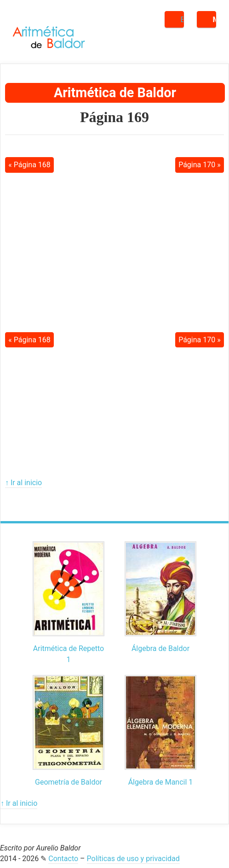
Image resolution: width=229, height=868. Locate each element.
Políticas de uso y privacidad (133, 859)
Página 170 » (200, 165)
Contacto (63, 859)
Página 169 (114, 117)
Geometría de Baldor (69, 782)
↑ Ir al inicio (23, 483)
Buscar (182, 20)
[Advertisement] (114, 245)
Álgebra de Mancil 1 (161, 782)
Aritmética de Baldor (115, 93)
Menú (215, 20)
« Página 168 (29, 165)
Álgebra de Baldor (160, 648)
